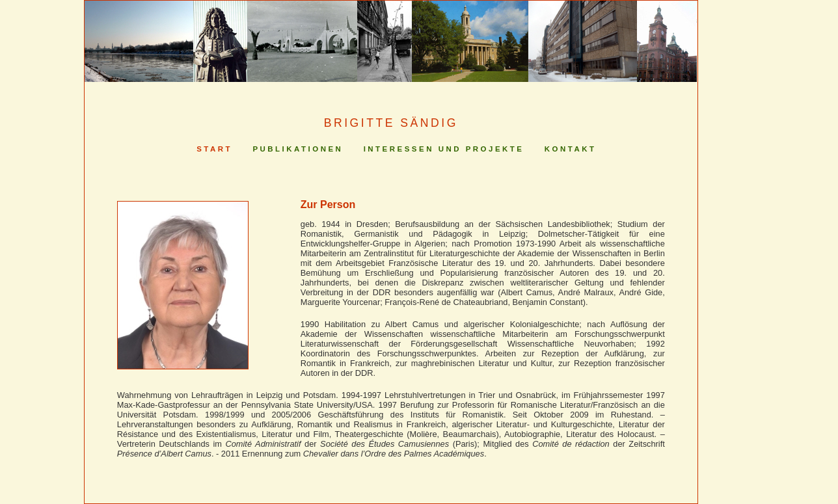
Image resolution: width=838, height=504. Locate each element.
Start (214, 149)
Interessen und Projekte (444, 149)
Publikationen (298, 149)
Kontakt (571, 149)
